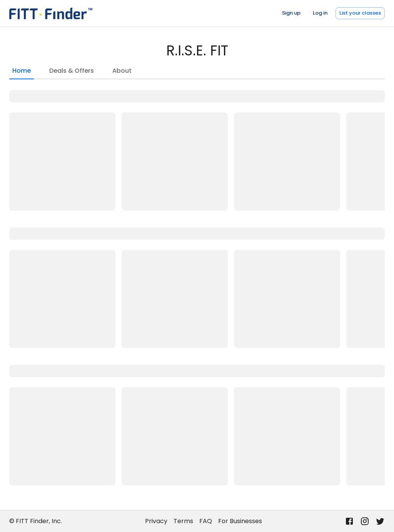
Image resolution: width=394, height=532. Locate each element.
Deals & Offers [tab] (72, 71)
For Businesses (240, 521)
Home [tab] (22, 73)
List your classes (360, 13)
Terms (183, 521)
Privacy (156, 521)
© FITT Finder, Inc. (36, 521)
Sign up (291, 13)
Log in (320, 13)
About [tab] (122, 71)
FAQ (206, 521)
